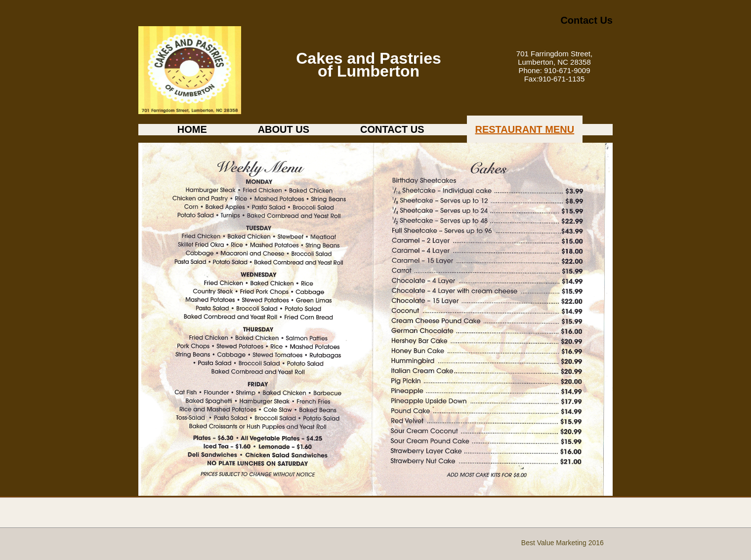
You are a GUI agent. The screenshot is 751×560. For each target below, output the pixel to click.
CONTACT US (392, 129)
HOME (192, 129)
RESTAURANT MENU (525, 129)
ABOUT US (284, 129)
